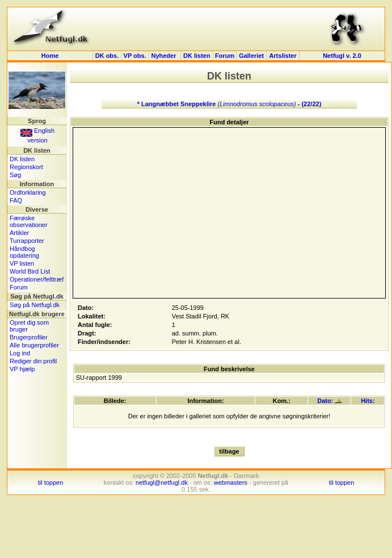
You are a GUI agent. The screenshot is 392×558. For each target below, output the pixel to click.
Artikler (19, 233)
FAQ (16, 200)
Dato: (329, 401)
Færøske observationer (29, 221)
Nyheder (164, 56)
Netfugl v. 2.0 (342, 56)
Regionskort (26, 167)
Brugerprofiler (29, 337)
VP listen (22, 263)
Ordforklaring (28, 192)
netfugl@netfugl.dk (162, 483)
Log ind (20, 353)
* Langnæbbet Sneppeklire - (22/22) (229, 104)
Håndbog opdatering (24, 252)
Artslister (283, 56)
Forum (225, 56)
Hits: (368, 401)
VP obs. (135, 56)
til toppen (51, 483)
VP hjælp (22, 369)
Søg (15, 175)
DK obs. (107, 56)
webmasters (231, 483)
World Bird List (30, 271)
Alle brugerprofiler (34, 345)
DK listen (197, 56)
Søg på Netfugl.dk (35, 305)
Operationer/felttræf (37, 279)
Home (50, 56)
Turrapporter (27, 241)
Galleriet (251, 56)
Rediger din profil (33, 361)
